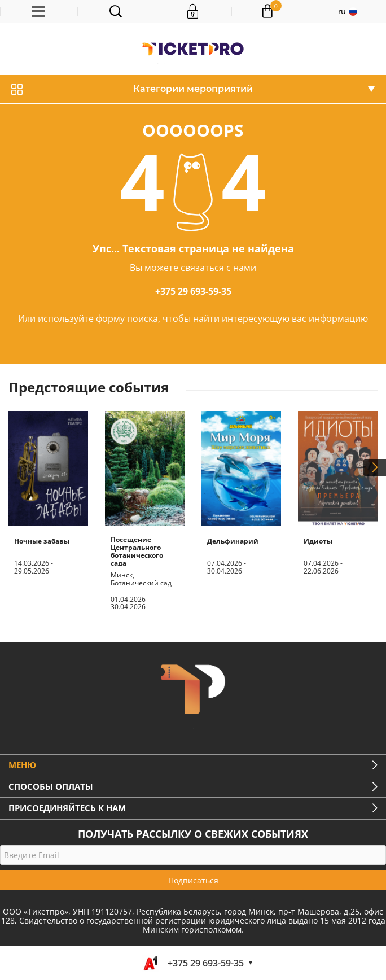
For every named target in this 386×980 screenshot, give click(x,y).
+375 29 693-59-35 (193, 291)
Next (375, 467)
